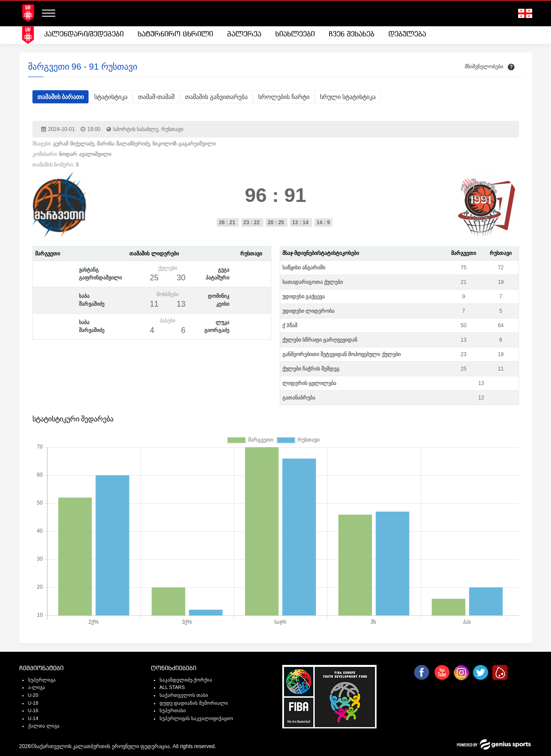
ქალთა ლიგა (44, 726)
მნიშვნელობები (484, 67)
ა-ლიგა (37, 687)
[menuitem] (84, 35)
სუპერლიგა (42, 680)
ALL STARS (172, 687)
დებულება (407, 34)
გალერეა (244, 34)
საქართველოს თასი (184, 695)
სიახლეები (295, 34)
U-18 (33, 703)
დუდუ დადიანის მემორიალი (194, 703)
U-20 (33, 695)
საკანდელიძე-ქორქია (186, 680)
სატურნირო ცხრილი (175, 34)
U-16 (33, 710)
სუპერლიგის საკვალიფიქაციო (196, 718)
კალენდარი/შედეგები (84, 34)
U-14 (33, 718)
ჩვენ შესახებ (352, 34)
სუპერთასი (173, 710)
